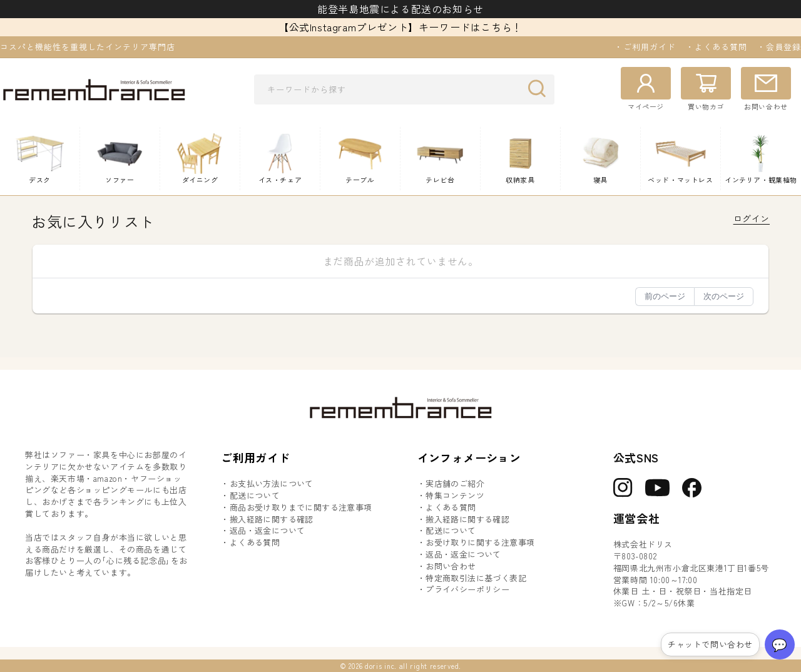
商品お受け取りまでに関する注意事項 (301, 507)
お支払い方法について (272, 484)
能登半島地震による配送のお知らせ (400, 9)
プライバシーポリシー (467, 589)
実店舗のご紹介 (455, 484)
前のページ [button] (665, 296)
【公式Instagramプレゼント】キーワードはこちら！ (400, 27)
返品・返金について (268, 531)
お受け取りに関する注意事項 (480, 542)
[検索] (540, 89)
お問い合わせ (451, 566)
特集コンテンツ (455, 496)
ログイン (752, 218)
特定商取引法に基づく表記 (476, 578)
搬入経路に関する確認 (272, 519)
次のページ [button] (724, 296)
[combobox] (404, 89)
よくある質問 (255, 542)
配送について (255, 496)
